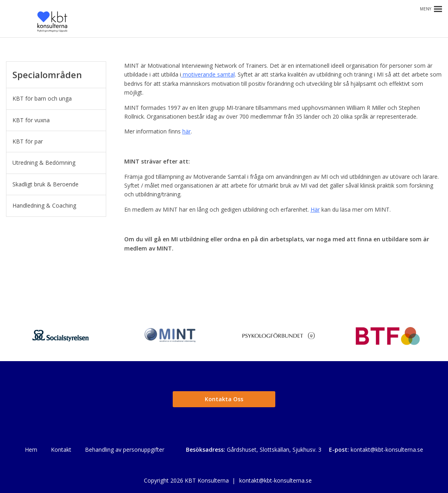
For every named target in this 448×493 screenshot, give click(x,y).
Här (315, 209)
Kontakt (61, 450)
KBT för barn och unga (42, 98)
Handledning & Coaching (44, 205)
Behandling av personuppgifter (125, 450)
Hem (31, 450)
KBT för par (28, 141)
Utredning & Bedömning (44, 163)
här (187, 131)
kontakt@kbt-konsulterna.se (387, 450)
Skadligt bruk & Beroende (45, 184)
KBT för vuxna (31, 120)
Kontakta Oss (224, 399)
